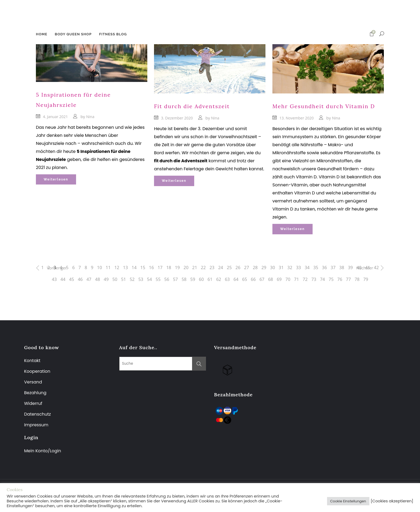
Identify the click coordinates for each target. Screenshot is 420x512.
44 (63, 279)
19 (177, 268)
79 (366, 279)
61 (210, 279)
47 (89, 279)
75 (331, 279)
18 (169, 268)
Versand (33, 382)
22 (203, 268)
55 (158, 279)
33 (298, 268)
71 (297, 279)
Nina (90, 117)
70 (288, 279)
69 (279, 279)
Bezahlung (35, 393)
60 (201, 279)
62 (219, 279)
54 (149, 279)
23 (212, 268)
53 (141, 279)
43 (54, 279)
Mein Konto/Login (43, 451)
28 (255, 268)
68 (271, 279)
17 (160, 268)
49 (106, 279)
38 (342, 268)
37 (333, 268)
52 (132, 279)
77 (348, 279)
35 (316, 268)
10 (99, 268)
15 (143, 268)
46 (80, 279)
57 (175, 279)
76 (340, 279)
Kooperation (37, 371)
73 (314, 279)
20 (186, 268)
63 (227, 279)
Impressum (36, 425)
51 (123, 279)
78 (357, 279)
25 (229, 268)
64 (236, 279)
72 (305, 279)
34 (307, 268)
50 (115, 279)
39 (350, 268)
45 (72, 279)
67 (262, 279)
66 (253, 279)
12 (117, 268)
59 (193, 279)
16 (151, 268)
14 (134, 268)
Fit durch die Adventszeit (192, 106)
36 (324, 268)
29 (264, 268)
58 (184, 279)
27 (246, 268)
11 (108, 268)
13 (125, 268)
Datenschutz (37, 414)
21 (195, 268)
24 (220, 268)
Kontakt (32, 361)
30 (272, 268)
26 (238, 268)
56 (167, 279)
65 (245, 279)
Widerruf (33, 403)
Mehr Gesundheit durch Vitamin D (324, 106)
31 (281, 268)
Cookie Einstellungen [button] (348, 501)
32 (290, 268)
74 (322, 279)
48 (97, 279)
